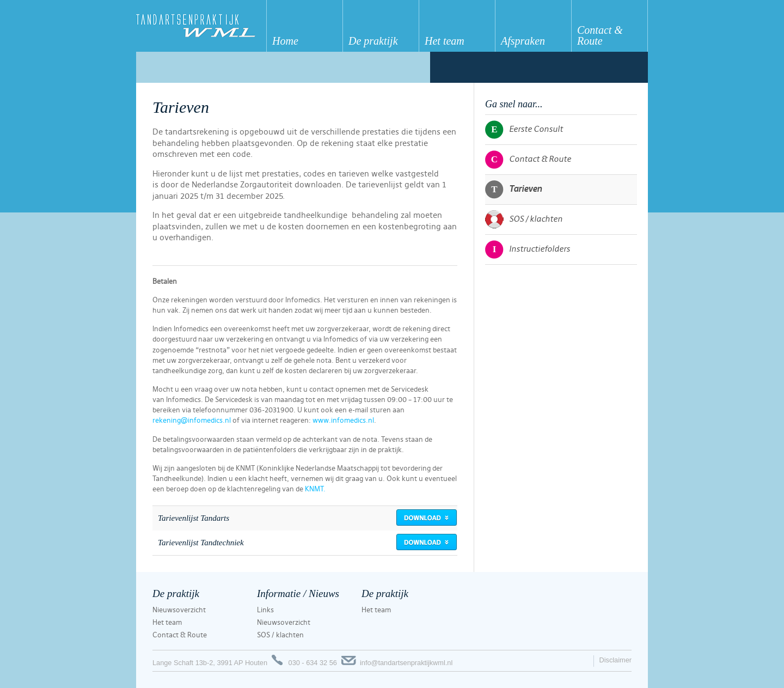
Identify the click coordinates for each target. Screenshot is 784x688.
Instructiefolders (528, 249)
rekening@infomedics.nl (192, 421)
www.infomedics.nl (343, 421)
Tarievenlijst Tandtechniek (201, 543)
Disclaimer (615, 660)
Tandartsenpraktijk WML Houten (201, 26)
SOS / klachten (524, 220)
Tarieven (513, 190)
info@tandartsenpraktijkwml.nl (406, 663)
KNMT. (315, 489)
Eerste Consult (524, 130)
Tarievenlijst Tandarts (194, 518)
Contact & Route (528, 160)
